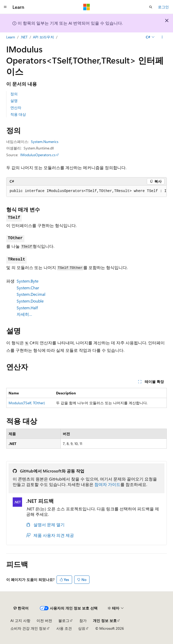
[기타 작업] (162, 37)
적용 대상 (18, 114)
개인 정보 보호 (105, 621)
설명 (14, 101)
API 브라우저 (43, 37)
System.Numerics (45, 142)
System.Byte (27, 281)
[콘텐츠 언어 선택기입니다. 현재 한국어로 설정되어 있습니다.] (21, 608)
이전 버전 (44, 621)
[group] (86, 191)
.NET (24, 37)
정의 (14, 94)
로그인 (163, 7)
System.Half (27, 308)
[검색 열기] (151, 7)
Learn (11, 37)
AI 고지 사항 (20, 621)
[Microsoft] (87, 7)
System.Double (30, 301)
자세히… (24, 314)
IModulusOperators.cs (38, 155)
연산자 (16, 108)
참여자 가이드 (107, 484)
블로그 (64, 621)
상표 (82, 628)
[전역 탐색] (5, 7)
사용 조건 (64, 628)
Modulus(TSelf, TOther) (27, 403)
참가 (83, 621)
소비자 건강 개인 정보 (28, 628)
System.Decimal (31, 294)
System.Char (28, 288)
